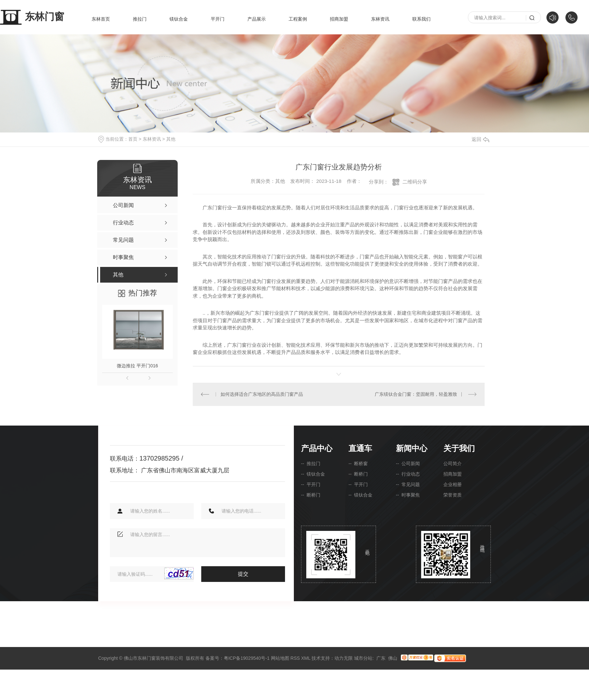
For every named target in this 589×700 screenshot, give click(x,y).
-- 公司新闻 (408, 463)
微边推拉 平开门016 (137, 366)
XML (306, 658)
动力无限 (344, 658)
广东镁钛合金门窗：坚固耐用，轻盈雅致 (416, 394)
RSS (295, 658)
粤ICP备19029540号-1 (247, 658)
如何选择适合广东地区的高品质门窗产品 (262, 394)
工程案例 (298, 19)
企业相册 (453, 484)
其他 (171, 139)
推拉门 (140, 19)
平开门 (218, 19)
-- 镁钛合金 (313, 474)
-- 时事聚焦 (408, 495)
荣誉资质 (453, 495)
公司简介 (453, 463)
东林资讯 (380, 19)
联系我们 (421, 19)
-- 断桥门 (311, 495)
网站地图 (280, 658)
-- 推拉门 (311, 463)
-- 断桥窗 (358, 463)
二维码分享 (415, 182)
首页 (133, 139)
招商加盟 (339, 19)
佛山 (393, 658)
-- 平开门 (311, 484)
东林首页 (101, 19)
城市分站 (363, 658)
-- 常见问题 (408, 484)
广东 (381, 658)
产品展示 (257, 19)
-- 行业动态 (408, 474)
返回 (480, 139)
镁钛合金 (179, 19)
